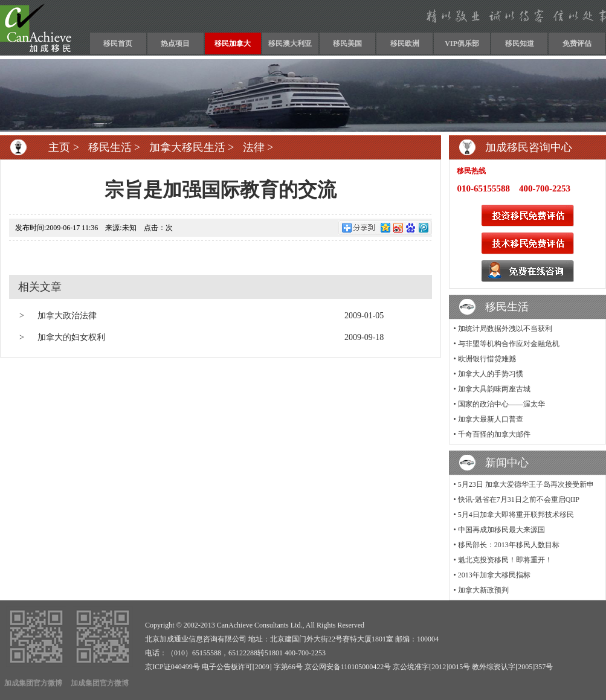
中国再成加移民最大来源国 (501, 530)
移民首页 (118, 43)
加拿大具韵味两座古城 (494, 389)
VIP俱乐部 (462, 43)
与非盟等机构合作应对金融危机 (509, 344)
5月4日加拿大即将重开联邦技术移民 (516, 515)
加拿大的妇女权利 (71, 337)
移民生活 (110, 147)
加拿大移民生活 (187, 147)
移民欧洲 (405, 43)
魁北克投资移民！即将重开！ (505, 560)
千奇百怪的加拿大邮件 (494, 434)
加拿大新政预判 (483, 590)
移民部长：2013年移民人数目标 (509, 545)
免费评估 (577, 43)
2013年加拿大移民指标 (494, 575)
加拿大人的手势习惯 (491, 374)
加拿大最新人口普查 (491, 419)
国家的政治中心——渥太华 (501, 404)
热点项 (172, 43)
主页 (59, 147)
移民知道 (520, 43)
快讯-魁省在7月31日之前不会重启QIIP (519, 499)
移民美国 (347, 43)
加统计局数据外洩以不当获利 (505, 329)
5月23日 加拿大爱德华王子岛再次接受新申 (526, 484)
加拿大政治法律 (67, 316)
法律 (254, 147)
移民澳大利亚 (290, 43)
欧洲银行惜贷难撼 (487, 359)
